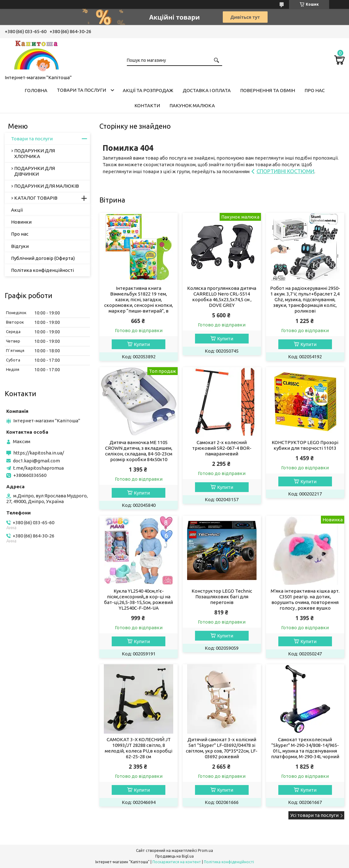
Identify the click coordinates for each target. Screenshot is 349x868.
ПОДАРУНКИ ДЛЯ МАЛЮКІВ (47, 186)
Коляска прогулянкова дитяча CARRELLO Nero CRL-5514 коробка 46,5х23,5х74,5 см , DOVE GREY (222, 297)
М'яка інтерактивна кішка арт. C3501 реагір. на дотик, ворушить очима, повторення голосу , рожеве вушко (305, 599)
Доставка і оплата (207, 90)
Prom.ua (205, 850)
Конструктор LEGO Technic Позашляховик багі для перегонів (222, 597)
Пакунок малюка (192, 106)
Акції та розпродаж (148, 90)
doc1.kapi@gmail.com (36, 461)
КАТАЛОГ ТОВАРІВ (36, 198)
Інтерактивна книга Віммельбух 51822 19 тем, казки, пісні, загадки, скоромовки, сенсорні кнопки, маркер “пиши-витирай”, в (139, 299)
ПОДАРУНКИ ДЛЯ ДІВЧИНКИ (35, 171)
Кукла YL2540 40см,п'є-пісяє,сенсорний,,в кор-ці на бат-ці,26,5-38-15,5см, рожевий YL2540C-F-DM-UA (139, 599)
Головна (36, 90)
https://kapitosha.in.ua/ (39, 453)
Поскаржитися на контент (177, 862)
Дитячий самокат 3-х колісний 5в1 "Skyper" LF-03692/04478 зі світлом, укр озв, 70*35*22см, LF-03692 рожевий (222, 748)
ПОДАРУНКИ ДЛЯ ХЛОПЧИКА (35, 153)
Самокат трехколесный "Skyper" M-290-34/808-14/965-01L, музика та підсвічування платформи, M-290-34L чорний (305, 748)
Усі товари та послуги (314, 815)
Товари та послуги (81, 90)
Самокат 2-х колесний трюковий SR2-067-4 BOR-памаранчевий (222, 448)
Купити (142, 344)
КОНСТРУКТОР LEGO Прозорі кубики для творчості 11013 (305, 445)
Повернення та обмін (268, 90)
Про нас (315, 90)
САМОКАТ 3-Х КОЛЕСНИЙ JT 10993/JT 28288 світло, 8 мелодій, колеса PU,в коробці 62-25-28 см (139, 748)
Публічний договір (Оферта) (43, 258)
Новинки (21, 222)
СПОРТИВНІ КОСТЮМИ (285, 171)
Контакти (147, 106)
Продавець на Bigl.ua (174, 856)
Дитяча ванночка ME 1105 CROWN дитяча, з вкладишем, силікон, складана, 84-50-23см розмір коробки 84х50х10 (139, 451)
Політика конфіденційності (42, 270)
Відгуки (20, 246)
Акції (17, 210)
